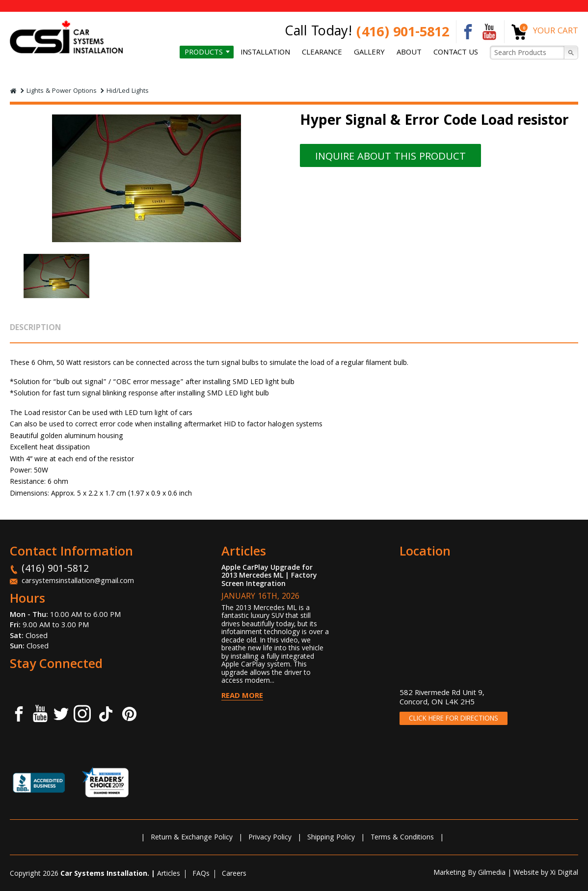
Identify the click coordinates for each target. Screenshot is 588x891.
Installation (272, 53)
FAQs (201, 874)
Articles (169, 874)
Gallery (374, 53)
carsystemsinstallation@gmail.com (78, 582)
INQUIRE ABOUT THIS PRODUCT (398, 158)
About (412, 53)
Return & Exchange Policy (192, 838)
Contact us (457, 53)
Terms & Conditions (402, 838)
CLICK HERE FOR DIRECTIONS (454, 719)
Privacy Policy (270, 838)
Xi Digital (564, 873)
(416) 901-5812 (403, 34)
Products (211, 53)
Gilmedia (492, 873)
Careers (234, 874)
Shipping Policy (331, 838)
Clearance (327, 53)
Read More (242, 696)
